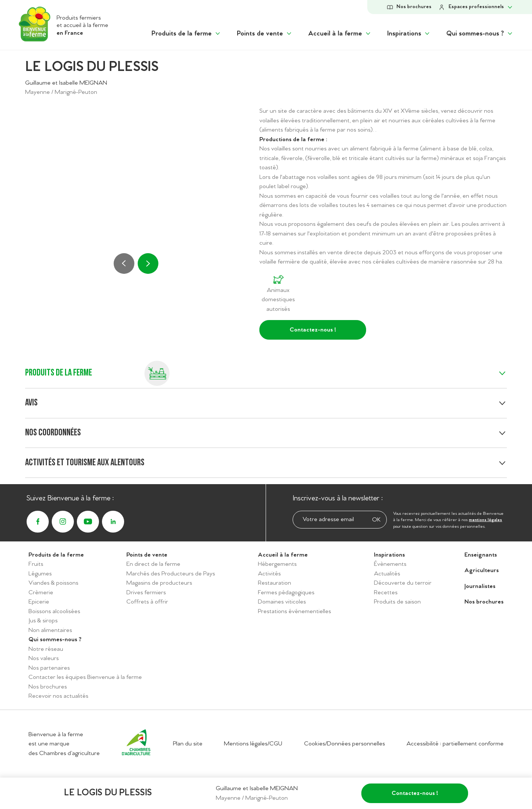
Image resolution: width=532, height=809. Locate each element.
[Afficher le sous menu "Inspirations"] (409, 34)
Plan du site (188, 744)
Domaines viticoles (282, 602)
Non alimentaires (50, 630)
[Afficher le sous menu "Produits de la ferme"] (186, 34)
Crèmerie (41, 593)
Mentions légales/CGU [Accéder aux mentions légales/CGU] (253, 744)
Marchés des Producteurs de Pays (171, 574)
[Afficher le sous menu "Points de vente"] (265, 34)
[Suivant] (148, 264)
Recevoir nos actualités (58, 696)
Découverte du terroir (403, 583)
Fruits (36, 564)
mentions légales (485, 520)
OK (376, 520)
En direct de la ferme (153, 564)
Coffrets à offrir (147, 602)
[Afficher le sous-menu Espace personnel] (476, 7)
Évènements (390, 564)
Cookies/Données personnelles (345, 744)
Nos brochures (48, 687)
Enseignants (481, 555)
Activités (269, 574)
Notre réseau (46, 649)
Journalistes (480, 586)
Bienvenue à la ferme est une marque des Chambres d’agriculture (64, 744)
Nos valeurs (44, 658)
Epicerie (39, 602)
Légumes (40, 574)
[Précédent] (124, 264)
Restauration (274, 583)
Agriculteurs (482, 570)
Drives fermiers (146, 593)
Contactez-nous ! (313, 330)
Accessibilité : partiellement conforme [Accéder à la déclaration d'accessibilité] (455, 744)
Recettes (386, 593)
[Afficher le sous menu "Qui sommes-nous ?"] (480, 34)
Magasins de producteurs (159, 583)
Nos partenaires (49, 668)
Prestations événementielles (294, 611)
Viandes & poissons (53, 583)
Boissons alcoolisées (54, 611)
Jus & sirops (43, 621)
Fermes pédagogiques (286, 593)
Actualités (387, 574)
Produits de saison (397, 602)
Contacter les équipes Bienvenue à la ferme (85, 677)
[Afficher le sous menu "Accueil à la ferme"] (340, 34)
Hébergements (277, 564)
